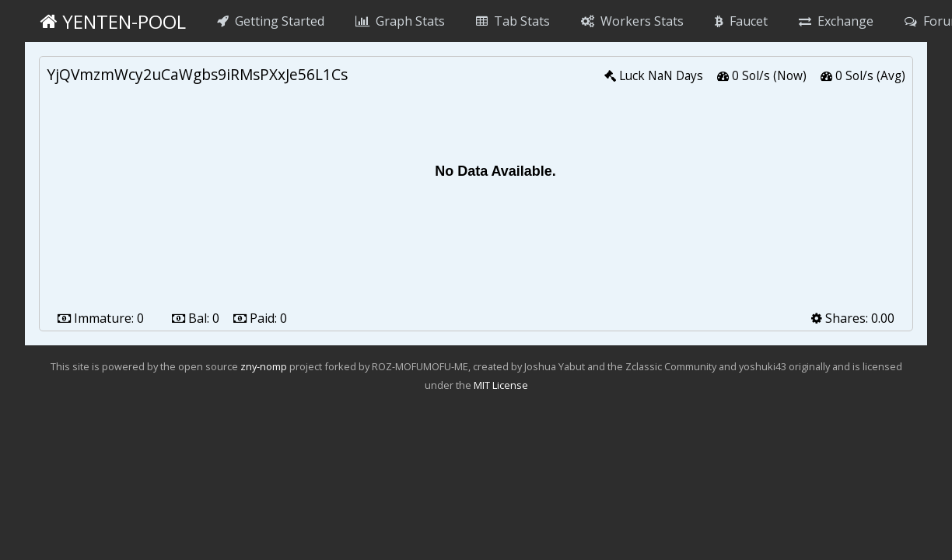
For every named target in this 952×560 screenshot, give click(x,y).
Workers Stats (632, 21)
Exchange (836, 21)
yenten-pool (113, 21)
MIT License (501, 385)
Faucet (741, 21)
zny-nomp (264, 366)
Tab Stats (513, 21)
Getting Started (271, 21)
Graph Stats (400, 21)
